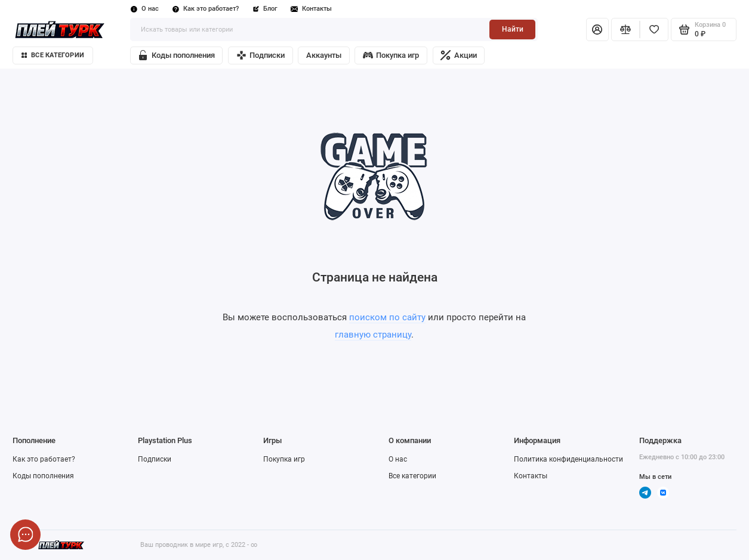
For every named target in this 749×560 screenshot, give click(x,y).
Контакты (312, 9)
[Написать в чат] (25, 535)
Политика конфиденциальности (568, 459)
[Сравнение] (625, 30)
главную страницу (373, 335)
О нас (145, 9)
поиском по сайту (387, 317)
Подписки (261, 55)
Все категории (53, 55)
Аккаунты (324, 55)
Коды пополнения (176, 55)
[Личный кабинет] (597, 30)
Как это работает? (206, 9)
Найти (513, 29)
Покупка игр (391, 55)
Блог (265, 9)
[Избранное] (654, 30)
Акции (458, 55)
